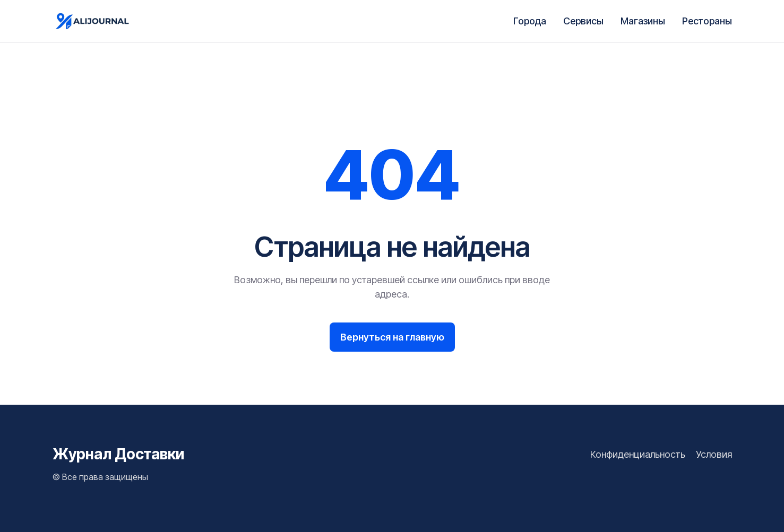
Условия (714, 454)
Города (530, 21)
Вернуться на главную (392, 337)
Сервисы (583, 21)
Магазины (643, 21)
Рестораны (707, 21)
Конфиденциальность (638, 454)
